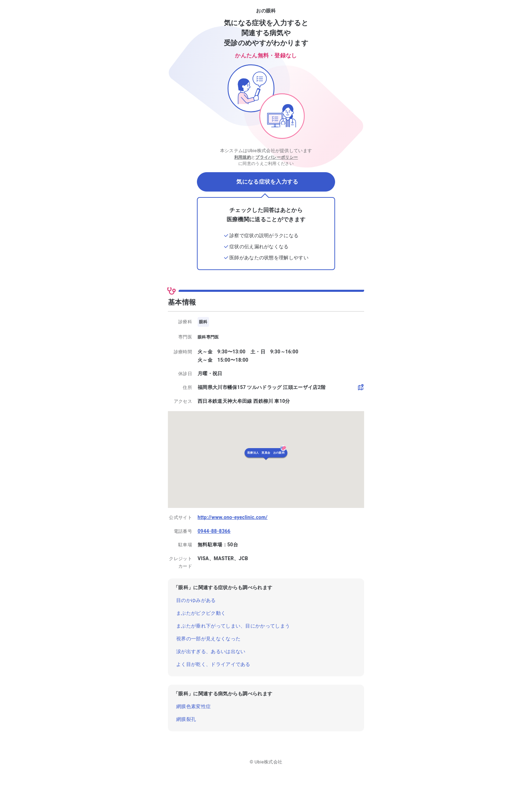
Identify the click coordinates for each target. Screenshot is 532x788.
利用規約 (243, 157)
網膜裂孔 (186, 719)
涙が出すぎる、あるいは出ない (211, 651)
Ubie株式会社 (268, 762)
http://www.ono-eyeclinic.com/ (233, 517)
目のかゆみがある (196, 600)
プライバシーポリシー (277, 157)
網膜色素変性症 (193, 706)
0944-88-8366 (214, 531)
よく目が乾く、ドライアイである (213, 664)
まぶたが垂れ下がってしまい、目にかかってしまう (233, 626)
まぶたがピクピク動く (201, 613)
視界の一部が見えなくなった (208, 639)
